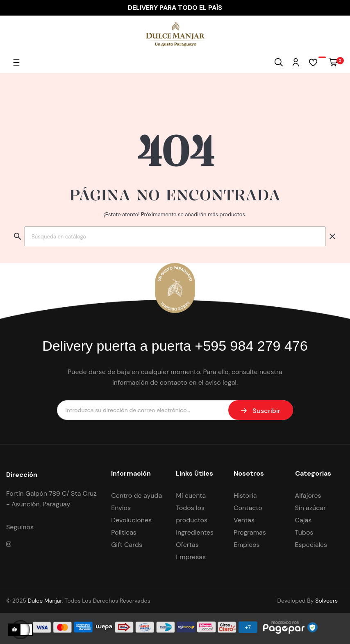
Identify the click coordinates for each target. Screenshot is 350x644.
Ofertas (187, 545)
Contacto (248, 508)
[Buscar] (175, 236)
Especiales (311, 545)
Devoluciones (131, 520)
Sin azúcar (311, 508)
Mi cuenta (191, 495)
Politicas (124, 532)
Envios (121, 508)
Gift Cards (127, 545)
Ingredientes (195, 532)
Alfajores (308, 495)
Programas (250, 532)
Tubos (304, 532)
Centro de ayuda (136, 495)
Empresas (191, 557)
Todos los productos (192, 514)
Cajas (303, 520)
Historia (245, 495)
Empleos (247, 545)
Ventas (244, 520)
